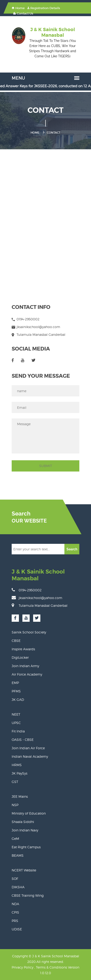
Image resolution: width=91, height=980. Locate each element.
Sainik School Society (29, 632)
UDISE (17, 929)
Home (18, 8)
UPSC (16, 723)
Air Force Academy (27, 674)
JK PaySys (19, 773)
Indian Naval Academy (30, 756)
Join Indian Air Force (28, 748)
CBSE (16, 641)
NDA (15, 904)
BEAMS (18, 855)
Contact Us (23, 13)
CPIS (15, 912)
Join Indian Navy (25, 830)
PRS (15, 921)
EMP (15, 683)
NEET (16, 714)
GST (15, 782)
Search (72, 549)
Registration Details (44, 8)
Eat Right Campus (26, 847)
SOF (15, 879)
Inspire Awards (23, 649)
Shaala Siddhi (23, 822)
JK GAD (18, 700)
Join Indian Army (25, 666)
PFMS (16, 691)
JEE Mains (20, 796)
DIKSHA (18, 887)
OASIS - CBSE (23, 740)
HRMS (17, 765)
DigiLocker (20, 657)
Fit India (18, 731)
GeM (15, 839)
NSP (15, 805)
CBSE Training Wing (28, 895)
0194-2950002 (27, 590)
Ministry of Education (29, 813)
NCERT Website (24, 870)
